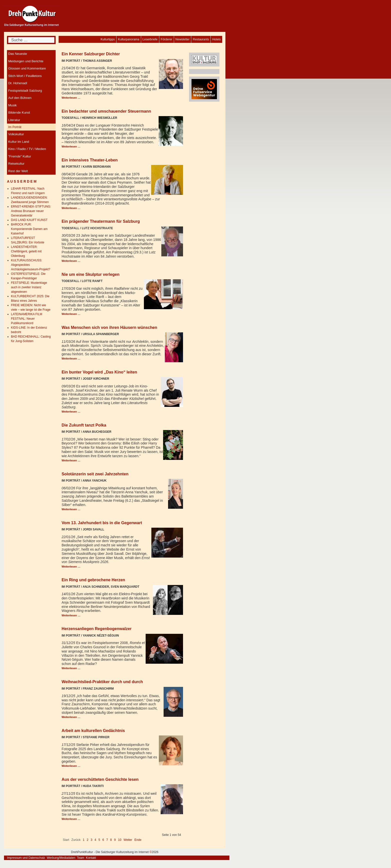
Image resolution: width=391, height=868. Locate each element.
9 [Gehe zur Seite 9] (115, 840)
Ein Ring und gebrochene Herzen (93, 580)
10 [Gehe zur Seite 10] (120, 840)
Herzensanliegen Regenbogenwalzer (97, 629)
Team (80, 858)
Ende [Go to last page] (138, 840)
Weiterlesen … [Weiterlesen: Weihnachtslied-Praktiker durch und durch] (71, 717)
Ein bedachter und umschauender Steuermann (106, 111)
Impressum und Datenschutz (26, 858)
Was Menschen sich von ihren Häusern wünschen (109, 327)
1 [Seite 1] (84, 840)
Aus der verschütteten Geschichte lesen (100, 779)
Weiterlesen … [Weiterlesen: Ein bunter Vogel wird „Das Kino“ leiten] (71, 412)
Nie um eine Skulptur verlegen (91, 274)
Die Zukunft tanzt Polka (84, 425)
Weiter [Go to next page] (128, 840)
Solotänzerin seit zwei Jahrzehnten (95, 474)
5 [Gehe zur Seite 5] (99, 840)
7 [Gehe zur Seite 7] (107, 840)
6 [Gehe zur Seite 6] (103, 840)
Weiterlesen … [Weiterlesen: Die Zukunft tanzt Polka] (71, 460)
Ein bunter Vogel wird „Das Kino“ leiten (99, 372)
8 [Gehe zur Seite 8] (111, 840)
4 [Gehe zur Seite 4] (95, 840)
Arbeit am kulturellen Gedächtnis (93, 730)
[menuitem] (216, 39)
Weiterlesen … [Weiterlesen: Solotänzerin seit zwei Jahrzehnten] (71, 509)
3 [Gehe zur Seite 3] (91, 840)
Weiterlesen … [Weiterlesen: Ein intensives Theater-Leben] (71, 208)
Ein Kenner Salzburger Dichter (91, 54)
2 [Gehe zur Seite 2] (88, 840)
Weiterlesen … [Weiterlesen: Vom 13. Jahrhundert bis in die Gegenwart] (71, 567)
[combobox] (31, 40)
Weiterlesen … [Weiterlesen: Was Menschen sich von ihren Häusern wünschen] (71, 359)
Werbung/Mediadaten (61, 858)
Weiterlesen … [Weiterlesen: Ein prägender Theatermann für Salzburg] (71, 261)
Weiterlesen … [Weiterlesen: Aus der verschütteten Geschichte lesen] (71, 819)
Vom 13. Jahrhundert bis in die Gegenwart (102, 523)
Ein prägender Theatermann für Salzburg (101, 221)
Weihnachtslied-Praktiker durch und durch (102, 682)
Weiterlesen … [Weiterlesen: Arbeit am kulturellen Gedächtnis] (71, 766)
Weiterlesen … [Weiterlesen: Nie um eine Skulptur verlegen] (71, 314)
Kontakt (91, 858)
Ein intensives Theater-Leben (90, 160)
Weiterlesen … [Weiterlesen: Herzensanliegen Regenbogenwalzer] (71, 668)
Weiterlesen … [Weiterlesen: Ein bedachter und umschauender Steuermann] (71, 146)
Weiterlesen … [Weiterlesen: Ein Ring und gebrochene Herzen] (71, 615)
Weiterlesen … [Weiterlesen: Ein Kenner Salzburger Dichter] (71, 98)
